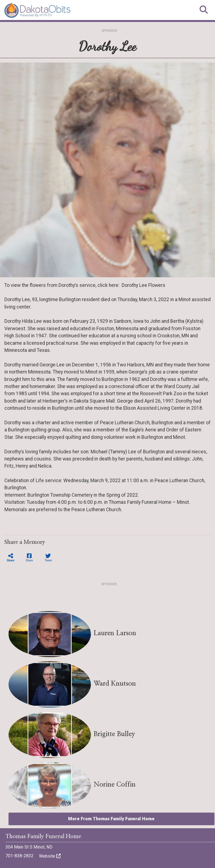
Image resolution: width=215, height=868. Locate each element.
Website (50, 856)
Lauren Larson (115, 633)
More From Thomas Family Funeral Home (111, 819)
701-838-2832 (19, 856)
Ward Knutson (115, 684)
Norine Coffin (115, 785)
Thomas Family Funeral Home (43, 836)
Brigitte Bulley (114, 734)
